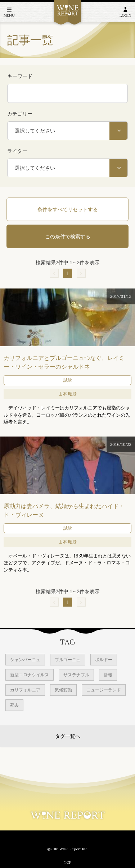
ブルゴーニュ (68, 659)
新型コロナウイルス (30, 675)
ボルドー (104, 659)
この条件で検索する (68, 236)
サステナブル (76, 675)
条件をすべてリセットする (68, 209)
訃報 (108, 675)
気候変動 (63, 690)
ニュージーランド (104, 690)
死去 (14, 705)
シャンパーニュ (25, 659)
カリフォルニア (25, 690)
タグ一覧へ (68, 736)
